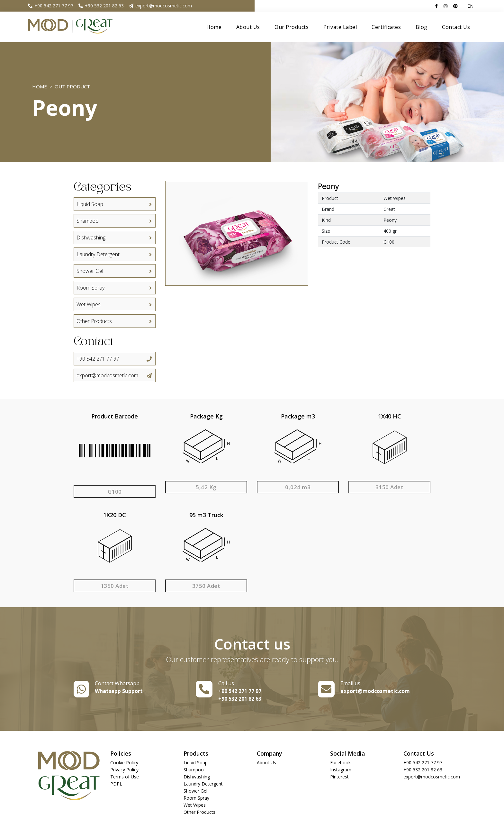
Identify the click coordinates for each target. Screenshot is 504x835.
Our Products (292, 27)
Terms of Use (125, 777)
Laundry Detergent (114, 254)
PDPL (116, 784)
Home (214, 27)
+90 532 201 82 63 (101, 6)
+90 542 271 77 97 (50, 6)
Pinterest (339, 777)
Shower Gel (114, 271)
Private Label (340, 27)
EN (470, 6)
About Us (248, 27)
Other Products (114, 321)
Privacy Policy (124, 770)
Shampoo (114, 221)
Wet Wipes (114, 304)
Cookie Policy (124, 763)
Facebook (340, 763)
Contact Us (456, 27)
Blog (422, 27)
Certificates (386, 27)
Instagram (341, 770)
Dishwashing (114, 238)
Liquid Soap (114, 204)
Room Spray (114, 288)
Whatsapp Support (119, 691)
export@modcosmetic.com (160, 6)
